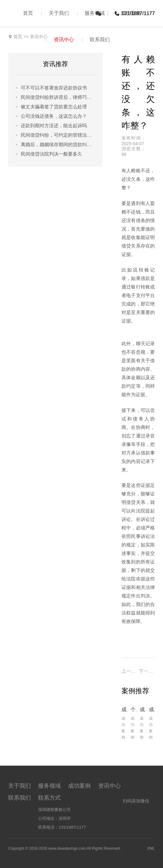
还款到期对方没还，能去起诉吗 (54, 126)
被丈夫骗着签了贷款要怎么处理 (54, 107)
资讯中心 (64, 40)
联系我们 (100, 40)
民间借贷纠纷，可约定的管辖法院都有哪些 (58, 135)
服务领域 (95, 13)
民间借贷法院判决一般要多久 (51, 154)
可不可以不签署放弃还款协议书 (54, 88)
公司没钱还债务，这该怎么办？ (54, 116)
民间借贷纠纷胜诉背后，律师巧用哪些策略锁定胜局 (58, 97)
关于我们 (59, 13)
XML (151, 848)
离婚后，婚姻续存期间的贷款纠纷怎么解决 (58, 144)
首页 (28, 13)
